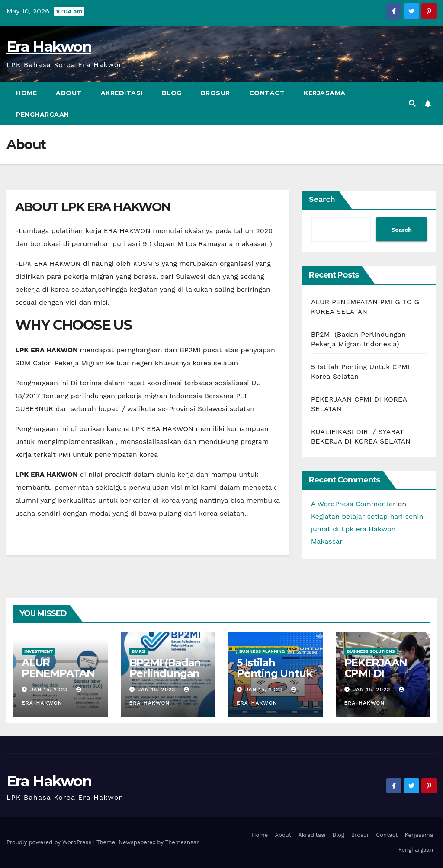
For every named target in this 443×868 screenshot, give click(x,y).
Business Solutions (371, 651)
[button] (412, 104)
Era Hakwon (49, 47)
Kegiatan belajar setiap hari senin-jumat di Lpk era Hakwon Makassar (369, 529)
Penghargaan (43, 115)
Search (322, 199)
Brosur (215, 93)
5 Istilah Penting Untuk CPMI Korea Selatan (274, 679)
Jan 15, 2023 (49, 689)
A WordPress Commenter (353, 504)
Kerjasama (325, 93)
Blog (172, 93)
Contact (267, 93)
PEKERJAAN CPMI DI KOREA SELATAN (376, 679)
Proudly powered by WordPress (50, 842)
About (69, 93)
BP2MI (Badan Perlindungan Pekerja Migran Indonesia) (168, 679)
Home (26, 93)
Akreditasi (122, 93)
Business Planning (262, 651)
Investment (39, 651)
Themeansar (182, 842)
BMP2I (139, 651)
